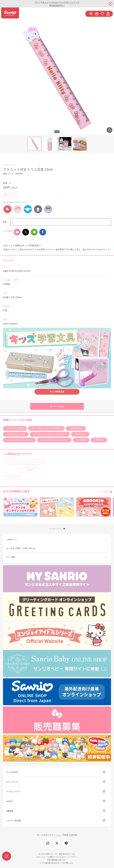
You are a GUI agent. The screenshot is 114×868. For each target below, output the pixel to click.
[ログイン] (97, 14)
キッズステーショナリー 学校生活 (47, 428)
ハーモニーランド (13, 791)
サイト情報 (10, 557)
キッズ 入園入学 (27, 470)
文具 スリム (81, 434)
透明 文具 (100, 440)
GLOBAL (9, 801)
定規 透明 (82, 440)
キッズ (9, 462)
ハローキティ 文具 (15, 428)
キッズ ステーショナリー (31, 462)
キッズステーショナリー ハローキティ (50, 434)
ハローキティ (9, 165)
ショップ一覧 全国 (13, 820)
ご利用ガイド (11, 540)
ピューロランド (12, 782)
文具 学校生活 (76, 428)
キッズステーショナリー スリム (55, 440)
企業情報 (10, 811)
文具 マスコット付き (16, 434)
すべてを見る (103, 492)
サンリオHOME (12, 772)
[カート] (108, 14)
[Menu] (7, 856)
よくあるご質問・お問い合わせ (21, 548)
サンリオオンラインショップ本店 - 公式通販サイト (10, 13)
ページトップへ (55, 529)
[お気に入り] (102, 14)
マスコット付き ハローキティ (20, 440)
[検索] (91, 14)
